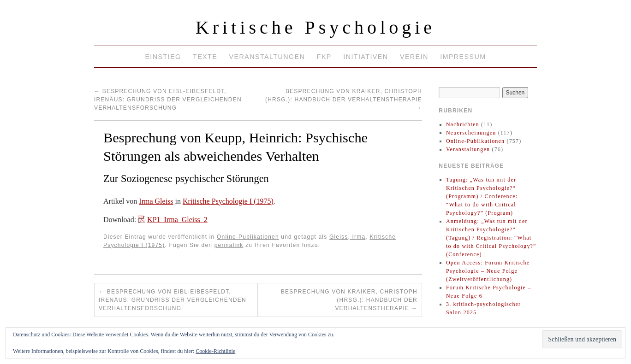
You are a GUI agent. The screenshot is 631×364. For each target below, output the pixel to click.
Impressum (463, 57)
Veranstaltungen (267, 57)
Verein (414, 57)
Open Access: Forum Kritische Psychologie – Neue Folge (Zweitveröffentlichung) (488, 271)
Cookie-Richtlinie (215, 351)
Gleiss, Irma (347, 237)
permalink (229, 245)
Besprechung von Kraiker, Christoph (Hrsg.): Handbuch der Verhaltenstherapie (344, 100)
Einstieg (163, 57)
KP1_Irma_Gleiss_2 (177, 220)
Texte (205, 57)
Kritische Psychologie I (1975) (228, 201)
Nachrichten (463, 124)
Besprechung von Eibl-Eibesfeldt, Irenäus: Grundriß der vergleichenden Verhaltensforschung (168, 100)
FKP (324, 57)
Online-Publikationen (248, 237)
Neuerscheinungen (471, 133)
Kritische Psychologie (315, 27)
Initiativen (366, 57)
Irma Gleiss (156, 201)
